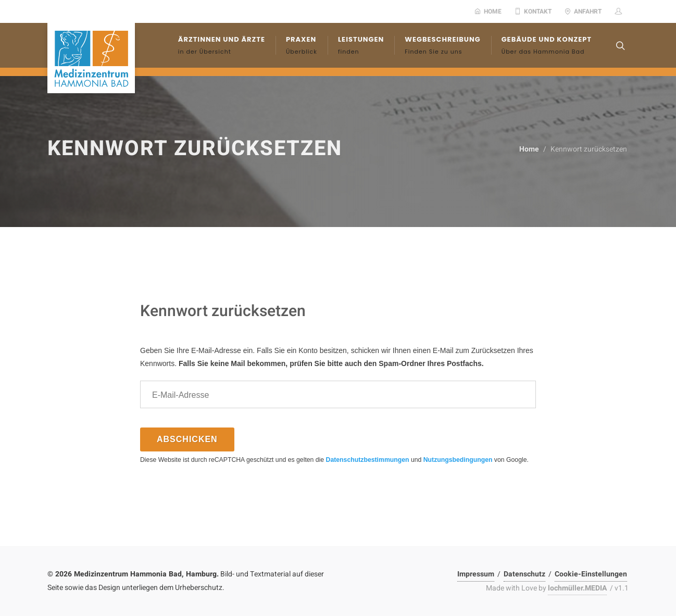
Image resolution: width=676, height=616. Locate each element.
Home (488, 11)
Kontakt (533, 11)
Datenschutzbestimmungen (368, 460)
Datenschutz (524, 574)
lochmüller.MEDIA (577, 588)
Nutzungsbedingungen (458, 460)
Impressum (476, 574)
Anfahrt (583, 11)
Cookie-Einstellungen (591, 574)
